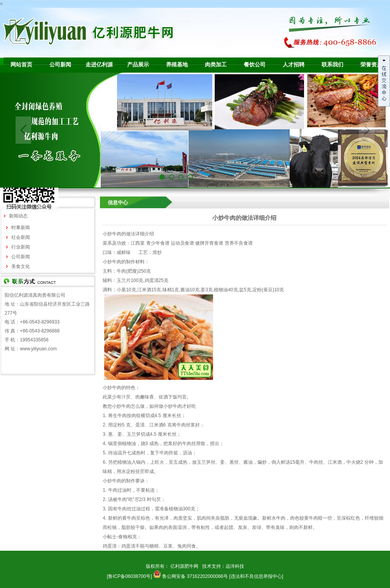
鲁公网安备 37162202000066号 (195, 576)
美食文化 (21, 266)
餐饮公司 (255, 65)
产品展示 (138, 65)
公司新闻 (60, 65)
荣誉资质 (371, 65)
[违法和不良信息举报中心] (256, 576)
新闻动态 (18, 216)
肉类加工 (216, 65)
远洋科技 (235, 566)
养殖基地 (177, 65)
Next (367, 130)
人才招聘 (294, 65)
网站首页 (21, 65)
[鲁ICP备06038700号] (129, 576)
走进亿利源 (99, 65)
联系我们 (332, 65)
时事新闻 (21, 228)
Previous (23, 130)
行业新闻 (21, 247)
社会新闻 (21, 237)
